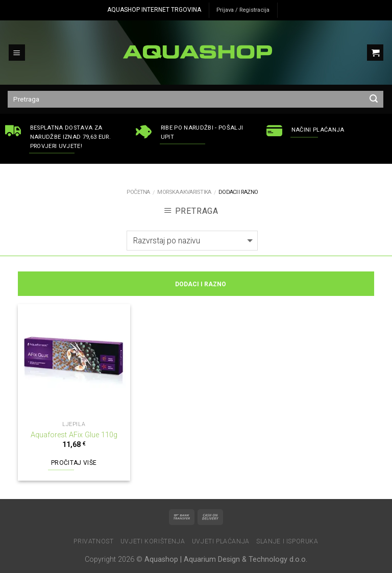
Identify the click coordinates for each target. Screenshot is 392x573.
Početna (138, 192)
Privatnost (93, 541)
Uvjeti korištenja (153, 541)
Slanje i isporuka (287, 541)
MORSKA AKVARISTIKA (184, 192)
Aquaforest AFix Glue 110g (74, 435)
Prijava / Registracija (243, 10)
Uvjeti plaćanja (221, 541)
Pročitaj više (74, 463)
